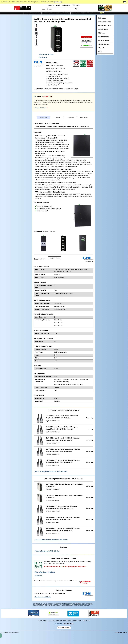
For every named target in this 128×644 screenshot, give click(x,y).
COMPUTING (32, 13)
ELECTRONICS (74, 13)
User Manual (43, 61)
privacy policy (58, 2)
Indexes (9, 16)
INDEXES (26, 13)
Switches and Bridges (72, 93)
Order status (66, 5)
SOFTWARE (90, 13)
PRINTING (44, 13)
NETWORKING (51, 13)
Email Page (107, 16)
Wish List (115, 16)
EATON (15, 16)
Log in (58, 5)
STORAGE (39, 13)
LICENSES (96, 13)
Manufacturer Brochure (46, 58)
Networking (38, 93)
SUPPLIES (68, 13)
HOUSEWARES (83, 13)
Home (3, 16)
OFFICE (62, 13)
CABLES (58, 13)
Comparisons (123, 16)
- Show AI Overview (41, 112)
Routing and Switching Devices (53, 93)
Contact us (51, 5)
